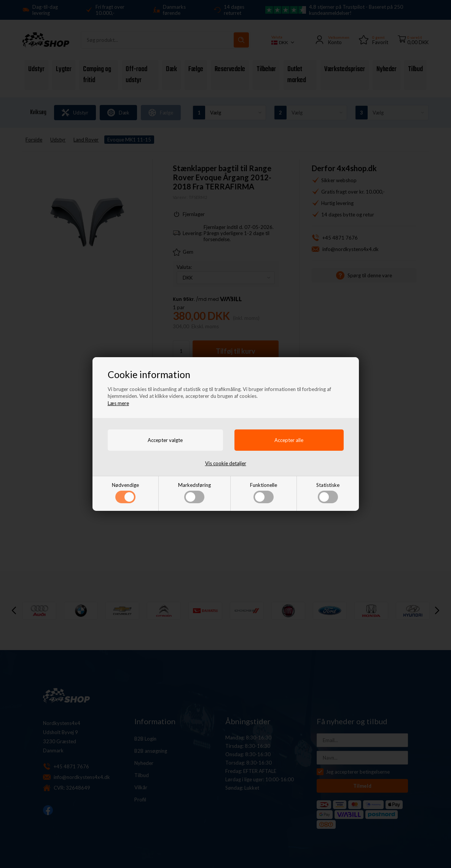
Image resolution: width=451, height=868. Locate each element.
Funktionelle (264, 493)
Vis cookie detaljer (226, 463)
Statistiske (328, 493)
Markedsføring (194, 493)
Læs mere (118, 403)
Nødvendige (125, 493)
